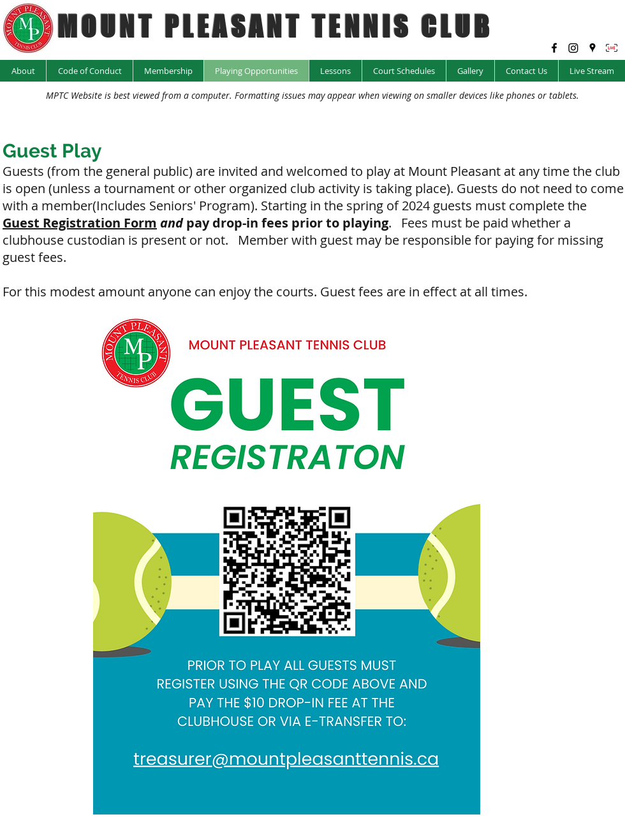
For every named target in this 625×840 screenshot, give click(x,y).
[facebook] (554, 48)
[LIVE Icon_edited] (612, 48)
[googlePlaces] (592, 48)
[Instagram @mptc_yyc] (573, 48)
